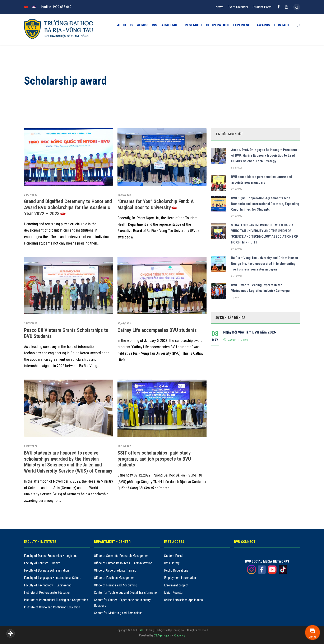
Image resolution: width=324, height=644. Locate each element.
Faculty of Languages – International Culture (53, 578)
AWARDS (263, 25)
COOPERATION (217, 25)
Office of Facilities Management (115, 578)
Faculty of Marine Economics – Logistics (51, 556)
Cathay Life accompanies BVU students (157, 330)
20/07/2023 (31, 195)
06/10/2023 (237, 276)
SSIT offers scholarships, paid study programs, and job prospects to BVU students (154, 459)
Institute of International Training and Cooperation (56, 600)
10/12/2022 (124, 446)
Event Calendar (238, 7)
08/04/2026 (237, 168)
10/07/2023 (124, 195)
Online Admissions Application (183, 600)
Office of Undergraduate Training (115, 570)
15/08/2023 (237, 298)
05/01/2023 (124, 323)
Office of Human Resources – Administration (123, 563)
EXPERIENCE (243, 25)
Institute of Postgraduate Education (47, 593)
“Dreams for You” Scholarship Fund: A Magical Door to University (156, 204)
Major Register (174, 593)
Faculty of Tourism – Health (42, 563)
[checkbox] (10, 634)
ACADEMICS (171, 25)
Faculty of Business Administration (46, 570)
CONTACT (282, 25)
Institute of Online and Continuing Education (52, 607)
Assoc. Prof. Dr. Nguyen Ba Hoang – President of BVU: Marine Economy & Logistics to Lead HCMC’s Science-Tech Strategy (264, 155)
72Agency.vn (163, 635)
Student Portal (262, 7)
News (219, 7)
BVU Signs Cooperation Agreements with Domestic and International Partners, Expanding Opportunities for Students (265, 204)
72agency (179, 635)
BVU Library (172, 563)
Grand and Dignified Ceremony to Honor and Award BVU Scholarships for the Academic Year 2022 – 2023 (68, 207)
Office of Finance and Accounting (116, 585)
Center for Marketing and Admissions (118, 613)
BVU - (142, 630)
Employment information (180, 578)
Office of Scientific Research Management (122, 556)
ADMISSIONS (147, 25)
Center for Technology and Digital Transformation (126, 593)
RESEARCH (193, 25)
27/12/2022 (31, 446)
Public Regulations (176, 570)
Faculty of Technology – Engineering (48, 585)
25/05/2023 (31, 323)
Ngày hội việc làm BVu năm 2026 (250, 332)
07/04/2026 (237, 189)
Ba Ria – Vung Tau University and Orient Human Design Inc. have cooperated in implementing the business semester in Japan (265, 263)
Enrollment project (176, 585)
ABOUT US (125, 25)
